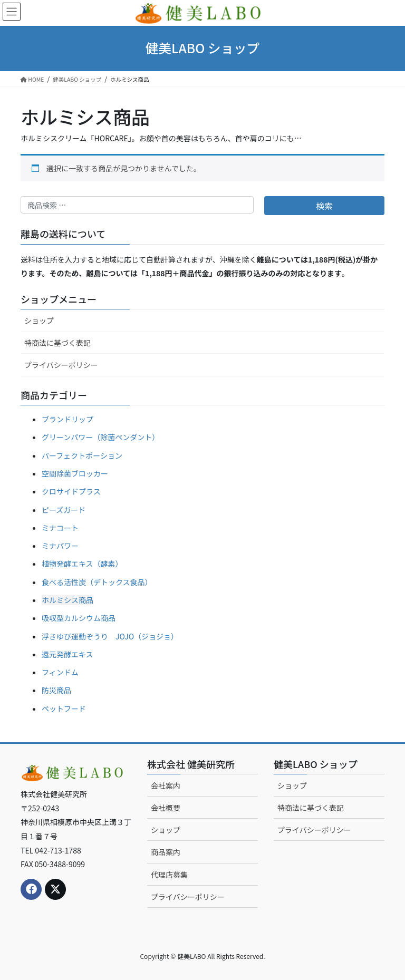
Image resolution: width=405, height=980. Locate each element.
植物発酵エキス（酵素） (82, 564)
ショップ (39, 321)
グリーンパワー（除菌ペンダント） (100, 437)
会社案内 (166, 785)
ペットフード (64, 709)
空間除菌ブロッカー (75, 473)
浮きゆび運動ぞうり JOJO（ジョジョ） (110, 636)
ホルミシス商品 (67, 600)
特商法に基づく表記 (57, 343)
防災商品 (56, 690)
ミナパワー (60, 546)
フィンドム (60, 672)
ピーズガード (64, 510)
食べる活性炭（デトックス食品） (97, 582)
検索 (324, 206)
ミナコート (60, 528)
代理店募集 (169, 875)
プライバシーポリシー (61, 365)
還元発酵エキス (67, 654)
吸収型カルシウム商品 (79, 618)
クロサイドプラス (71, 491)
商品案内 (166, 852)
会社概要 (166, 808)
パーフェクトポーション (82, 455)
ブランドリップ (67, 419)
